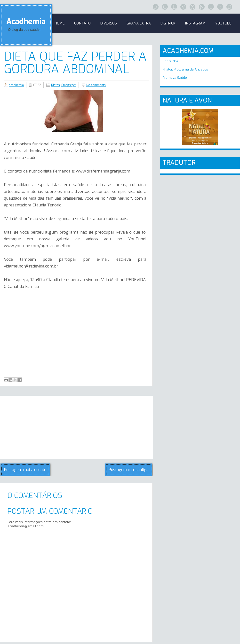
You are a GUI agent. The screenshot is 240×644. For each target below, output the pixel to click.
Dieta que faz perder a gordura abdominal (75, 63)
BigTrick (168, 23)
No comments (96, 85)
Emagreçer (69, 85)
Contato (82, 23)
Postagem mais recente (25, 470)
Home (60, 23)
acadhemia (16, 85)
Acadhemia (26, 22)
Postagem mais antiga (129, 470)
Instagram (195, 23)
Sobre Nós (171, 61)
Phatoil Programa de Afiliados (185, 69)
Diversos (109, 23)
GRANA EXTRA (139, 23)
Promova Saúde (175, 78)
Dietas (56, 85)
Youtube (223, 23)
